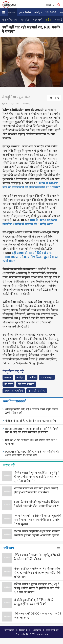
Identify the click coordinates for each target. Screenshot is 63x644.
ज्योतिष (32, 377)
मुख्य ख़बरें (38, 20)
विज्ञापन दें (23, 630)
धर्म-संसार (8, 384)
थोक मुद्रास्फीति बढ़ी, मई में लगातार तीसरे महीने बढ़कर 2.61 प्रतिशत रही (32, 411)
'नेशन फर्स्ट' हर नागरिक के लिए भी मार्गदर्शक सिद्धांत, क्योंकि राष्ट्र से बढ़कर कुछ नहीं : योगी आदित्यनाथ (37, 572)
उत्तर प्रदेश (25, 20)
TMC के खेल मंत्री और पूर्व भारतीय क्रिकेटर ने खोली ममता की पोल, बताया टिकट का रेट (36, 504)
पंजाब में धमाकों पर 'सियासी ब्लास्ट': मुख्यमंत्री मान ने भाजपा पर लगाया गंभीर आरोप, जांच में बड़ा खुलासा (37, 520)
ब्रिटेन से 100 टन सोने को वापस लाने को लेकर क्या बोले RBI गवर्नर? (31, 185)
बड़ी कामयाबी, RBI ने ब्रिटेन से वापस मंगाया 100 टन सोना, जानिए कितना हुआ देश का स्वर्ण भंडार (30, 257)
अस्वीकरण (37, 630)
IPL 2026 (51, 12)
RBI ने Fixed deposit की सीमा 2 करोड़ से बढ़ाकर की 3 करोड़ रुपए (30, 222)
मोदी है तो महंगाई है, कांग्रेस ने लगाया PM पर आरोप (30, 421)
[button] (4, 12)
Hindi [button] (49, 5)
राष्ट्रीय (48, 20)
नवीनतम (8, 547)
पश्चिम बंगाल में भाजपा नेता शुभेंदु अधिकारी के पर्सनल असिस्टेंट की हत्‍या (37, 557)
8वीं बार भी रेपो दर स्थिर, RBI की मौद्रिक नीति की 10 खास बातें (31, 442)
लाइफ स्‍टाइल (47, 377)
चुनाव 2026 (25, 12)
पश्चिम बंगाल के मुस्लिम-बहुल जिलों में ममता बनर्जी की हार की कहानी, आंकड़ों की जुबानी (37, 533)
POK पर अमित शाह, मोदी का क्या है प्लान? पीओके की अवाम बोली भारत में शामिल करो (32, 453)
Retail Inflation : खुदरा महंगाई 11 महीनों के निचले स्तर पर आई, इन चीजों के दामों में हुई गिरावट (32, 430)
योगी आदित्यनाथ (9, 20)
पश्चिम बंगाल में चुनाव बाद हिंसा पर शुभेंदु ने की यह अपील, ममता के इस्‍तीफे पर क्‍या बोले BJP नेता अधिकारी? (37, 477)
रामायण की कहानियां (14, 391)
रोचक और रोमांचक (37, 391)
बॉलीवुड (38, 12)
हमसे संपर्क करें (52, 630)
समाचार (11, 12)
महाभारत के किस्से (26, 384)
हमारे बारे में (9, 630)
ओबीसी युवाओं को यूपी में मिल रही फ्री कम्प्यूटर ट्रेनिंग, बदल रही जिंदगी (34, 602)
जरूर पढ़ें (9, 465)
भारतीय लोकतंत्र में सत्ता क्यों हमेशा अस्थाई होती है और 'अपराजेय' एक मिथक (36, 490)
